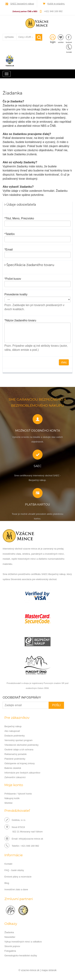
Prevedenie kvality (16, 294)
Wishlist (8, 803)
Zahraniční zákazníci (15, 777)
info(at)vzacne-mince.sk (31, 839)
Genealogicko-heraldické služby (21, 956)
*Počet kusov (13, 279)
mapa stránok (49, 970)
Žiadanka (9, 932)
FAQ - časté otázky (14, 870)
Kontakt (8, 864)
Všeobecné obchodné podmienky (21, 745)
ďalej (64, 362)
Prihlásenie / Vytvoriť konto (18, 794)
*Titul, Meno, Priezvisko (19, 218)
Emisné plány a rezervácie (18, 877)
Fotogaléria (10, 951)
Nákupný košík (12, 798)
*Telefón (10, 234)
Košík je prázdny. (56, 4)
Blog (7, 883)
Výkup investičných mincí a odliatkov (23, 942)
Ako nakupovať (12, 731)
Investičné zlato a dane (16, 889)
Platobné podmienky (15, 759)
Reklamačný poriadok (16, 754)
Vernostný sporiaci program (18, 740)
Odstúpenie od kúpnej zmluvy (20, 763)
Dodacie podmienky (15, 736)
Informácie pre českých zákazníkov (22, 773)
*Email (9, 250)
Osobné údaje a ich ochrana (19, 750)
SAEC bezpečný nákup (22, 4)
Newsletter (10, 937)
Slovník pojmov (12, 946)
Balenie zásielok (13, 768)
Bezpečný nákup (13, 726)
